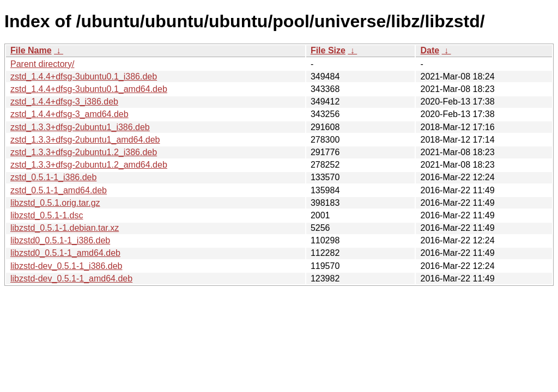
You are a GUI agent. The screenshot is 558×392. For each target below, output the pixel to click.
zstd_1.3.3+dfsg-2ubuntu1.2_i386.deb (84, 152)
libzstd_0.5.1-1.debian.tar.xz (65, 228)
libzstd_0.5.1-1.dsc (47, 215)
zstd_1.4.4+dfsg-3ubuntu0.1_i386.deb (84, 76)
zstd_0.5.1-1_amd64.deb (59, 190)
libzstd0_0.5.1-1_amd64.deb (65, 253)
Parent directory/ (42, 64)
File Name (31, 50)
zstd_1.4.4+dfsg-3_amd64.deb (69, 114)
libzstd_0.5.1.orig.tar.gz (55, 203)
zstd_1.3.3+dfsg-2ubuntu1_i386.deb (80, 127)
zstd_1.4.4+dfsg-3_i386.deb (64, 102)
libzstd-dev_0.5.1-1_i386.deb (66, 266)
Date (430, 50)
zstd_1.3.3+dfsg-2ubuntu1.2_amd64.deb (89, 165)
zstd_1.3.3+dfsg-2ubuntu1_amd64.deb (85, 140)
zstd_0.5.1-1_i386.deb (53, 177)
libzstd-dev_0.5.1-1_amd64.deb (71, 278)
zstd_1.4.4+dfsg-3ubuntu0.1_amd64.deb (89, 89)
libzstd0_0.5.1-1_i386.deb (60, 240)
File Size (328, 50)
